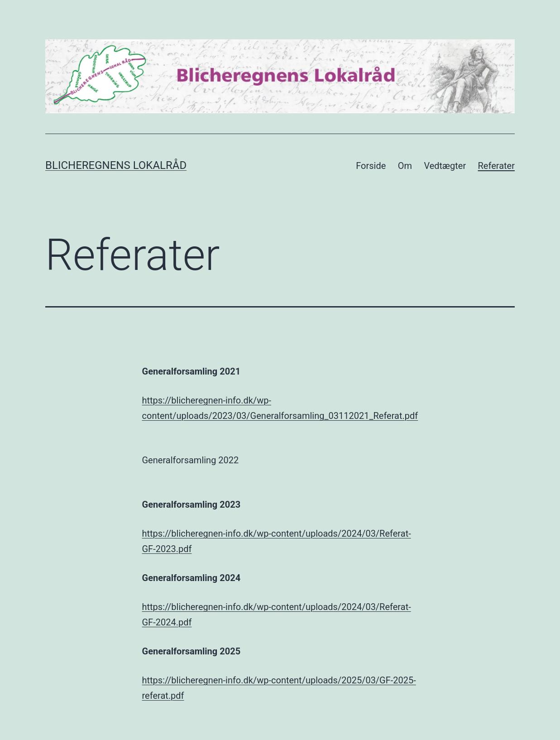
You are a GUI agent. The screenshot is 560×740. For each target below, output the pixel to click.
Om (405, 166)
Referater (496, 166)
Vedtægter (445, 166)
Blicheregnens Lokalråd (116, 165)
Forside (371, 166)
